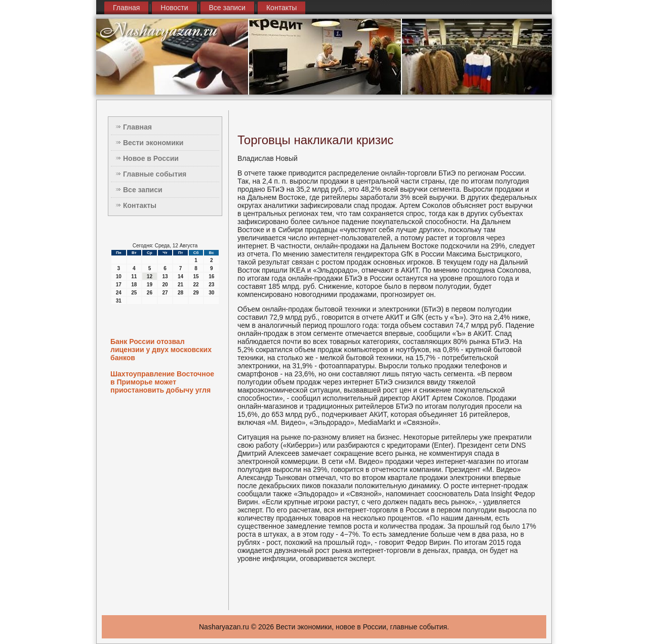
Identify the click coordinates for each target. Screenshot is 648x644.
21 (180, 285)
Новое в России (151, 158)
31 (119, 301)
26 (150, 293)
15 (196, 276)
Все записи (227, 8)
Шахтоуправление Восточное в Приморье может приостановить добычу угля (162, 382)
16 (211, 276)
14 (180, 276)
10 (119, 276)
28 (180, 293)
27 (165, 293)
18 (134, 285)
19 (150, 285)
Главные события (155, 174)
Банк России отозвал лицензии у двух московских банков (161, 350)
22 (196, 285)
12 (150, 276)
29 (196, 293)
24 (119, 293)
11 (134, 276)
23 (211, 285)
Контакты (281, 8)
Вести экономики (153, 143)
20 (165, 285)
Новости (174, 8)
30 (211, 293)
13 (165, 276)
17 (119, 285)
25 (134, 293)
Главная (126, 8)
